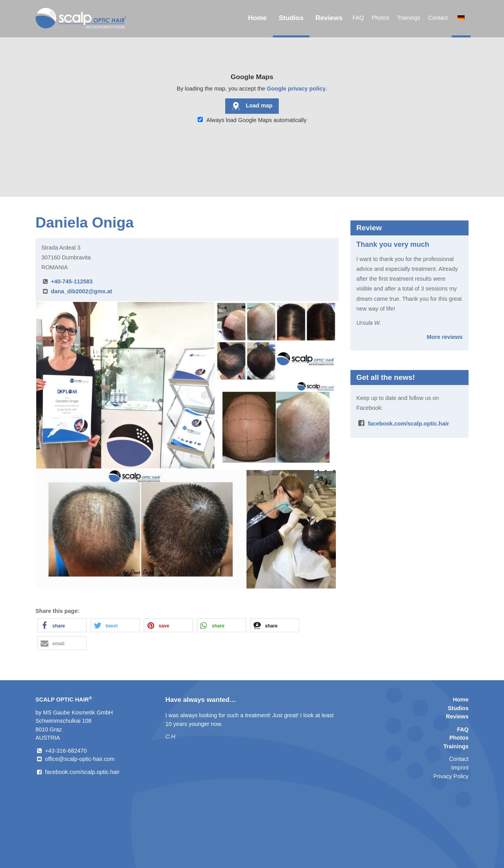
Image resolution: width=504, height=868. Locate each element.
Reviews (329, 18)
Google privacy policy (296, 89)
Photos (381, 18)
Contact (438, 18)
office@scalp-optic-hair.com (80, 759)
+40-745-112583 (72, 281)
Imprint (460, 768)
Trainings (409, 18)
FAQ (358, 18)
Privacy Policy (451, 776)
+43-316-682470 (66, 751)
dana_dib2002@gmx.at (82, 291)
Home (258, 18)
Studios (291, 18)
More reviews (445, 337)
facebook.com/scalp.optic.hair (408, 424)
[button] (62, 625)
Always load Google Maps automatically (252, 120)
